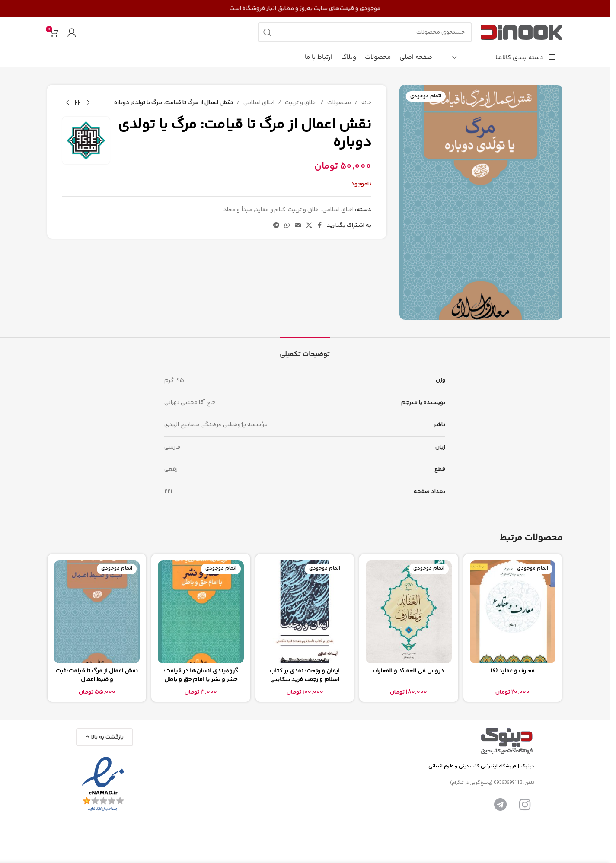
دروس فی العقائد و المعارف (409, 671)
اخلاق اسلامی (259, 103)
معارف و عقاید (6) (512, 671)
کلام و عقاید (270, 210)
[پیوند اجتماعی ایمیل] (298, 226)
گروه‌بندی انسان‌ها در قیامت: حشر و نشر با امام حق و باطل (201, 675)
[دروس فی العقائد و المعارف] (409, 612)
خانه (366, 103)
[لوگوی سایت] (522, 32)
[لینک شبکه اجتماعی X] (309, 226)
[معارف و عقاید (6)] (513, 612)
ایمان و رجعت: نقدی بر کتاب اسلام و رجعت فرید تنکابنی (305, 675)
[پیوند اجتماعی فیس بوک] (320, 226)
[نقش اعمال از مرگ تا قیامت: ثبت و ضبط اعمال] (97, 612)
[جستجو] (365, 32)
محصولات (339, 103)
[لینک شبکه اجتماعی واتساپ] (287, 226)
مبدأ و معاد (238, 210)
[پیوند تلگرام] (276, 226)
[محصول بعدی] (67, 103)
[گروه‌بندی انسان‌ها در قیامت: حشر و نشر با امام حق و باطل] (201, 612)
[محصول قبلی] (88, 103)
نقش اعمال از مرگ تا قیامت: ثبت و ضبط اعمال (97, 675)
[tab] (305, 350)
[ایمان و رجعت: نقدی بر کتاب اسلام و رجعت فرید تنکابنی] (305, 612)
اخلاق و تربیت (301, 103)
